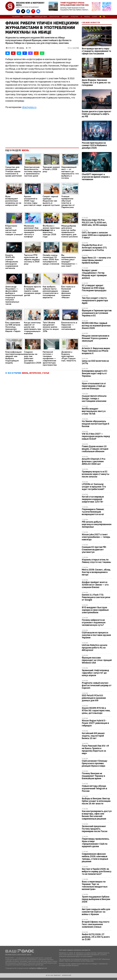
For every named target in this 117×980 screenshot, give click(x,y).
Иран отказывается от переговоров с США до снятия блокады (94, 386)
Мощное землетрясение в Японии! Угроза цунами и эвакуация (96, 338)
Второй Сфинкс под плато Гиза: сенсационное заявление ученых (96, 924)
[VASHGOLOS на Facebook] (18, 11)
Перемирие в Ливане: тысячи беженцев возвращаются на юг (93, 512)
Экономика (27, 17)
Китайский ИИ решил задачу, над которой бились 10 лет (93, 736)
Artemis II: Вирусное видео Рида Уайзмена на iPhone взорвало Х (96, 351)
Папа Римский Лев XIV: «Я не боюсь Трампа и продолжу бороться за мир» (95, 750)
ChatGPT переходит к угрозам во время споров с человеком (96, 177)
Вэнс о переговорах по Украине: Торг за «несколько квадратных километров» (95, 885)
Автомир (65, 17)
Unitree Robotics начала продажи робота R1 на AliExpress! (95, 648)
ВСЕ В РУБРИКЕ (28, 373)
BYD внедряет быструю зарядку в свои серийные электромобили (95, 610)
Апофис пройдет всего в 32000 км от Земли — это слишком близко (95, 585)
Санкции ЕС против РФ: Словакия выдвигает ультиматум (94, 550)
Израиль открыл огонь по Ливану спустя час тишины (96, 561)
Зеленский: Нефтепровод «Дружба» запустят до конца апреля (95, 673)
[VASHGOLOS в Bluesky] (38, 11)
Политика (16, 17)
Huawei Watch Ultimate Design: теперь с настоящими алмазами (94, 399)
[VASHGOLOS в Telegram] (28, 11)
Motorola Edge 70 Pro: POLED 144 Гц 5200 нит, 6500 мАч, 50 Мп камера (94, 223)
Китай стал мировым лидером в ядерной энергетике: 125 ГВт (93, 499)
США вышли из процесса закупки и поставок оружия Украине (96, 635)
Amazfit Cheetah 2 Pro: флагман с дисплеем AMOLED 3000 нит (94, 461)
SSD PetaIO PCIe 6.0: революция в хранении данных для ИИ (94, 698)
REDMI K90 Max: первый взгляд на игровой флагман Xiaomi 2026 (96, 326)
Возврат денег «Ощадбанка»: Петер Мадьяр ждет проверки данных (94, 274)
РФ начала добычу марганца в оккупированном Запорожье (97, 524)
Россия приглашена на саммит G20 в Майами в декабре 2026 (94, 145)
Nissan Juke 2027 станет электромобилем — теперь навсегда (96, 537)
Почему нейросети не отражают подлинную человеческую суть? (94, 623)
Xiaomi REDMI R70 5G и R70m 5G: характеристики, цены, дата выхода (96, 711)
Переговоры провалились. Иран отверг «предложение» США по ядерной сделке (96, 843)
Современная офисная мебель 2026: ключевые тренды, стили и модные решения (95, 858)
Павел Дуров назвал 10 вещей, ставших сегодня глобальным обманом (95, 449)
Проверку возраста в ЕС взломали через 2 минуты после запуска (96, 474)
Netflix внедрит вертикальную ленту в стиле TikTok (94, 411)
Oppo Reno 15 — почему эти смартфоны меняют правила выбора (96, 260)
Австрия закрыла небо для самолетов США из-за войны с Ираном (96, 912)
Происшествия (41, 17)
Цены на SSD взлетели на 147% (95, 362)
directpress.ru (29, 107)
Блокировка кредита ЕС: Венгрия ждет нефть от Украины (95, 373)
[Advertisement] (42, 127)
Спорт (95, 17)
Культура (75, 17)
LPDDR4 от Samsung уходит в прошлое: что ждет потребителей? (94, 487)
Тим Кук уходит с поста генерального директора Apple (95, 301)
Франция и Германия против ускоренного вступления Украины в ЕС (97, 313)
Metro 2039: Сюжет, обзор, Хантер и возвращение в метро (96, 572)
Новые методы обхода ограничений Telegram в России (94, 789)
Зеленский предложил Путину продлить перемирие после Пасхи (95, 829)
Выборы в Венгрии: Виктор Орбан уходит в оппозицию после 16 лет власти (96, 801)
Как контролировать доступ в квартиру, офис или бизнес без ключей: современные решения (97, 815)
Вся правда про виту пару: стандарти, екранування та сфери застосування (96, 51)
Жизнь (87, 17)
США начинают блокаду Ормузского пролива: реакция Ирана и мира (95, 763)
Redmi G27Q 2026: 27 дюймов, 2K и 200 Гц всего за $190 (96, 937)
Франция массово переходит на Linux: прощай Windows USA (97, 660)
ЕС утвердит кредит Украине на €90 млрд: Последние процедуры (94, 288)
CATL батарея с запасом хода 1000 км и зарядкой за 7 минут (97, 235)
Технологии (54, 17)
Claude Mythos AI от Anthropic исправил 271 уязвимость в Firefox (94, 248)
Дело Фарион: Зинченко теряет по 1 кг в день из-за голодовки (96, 83)
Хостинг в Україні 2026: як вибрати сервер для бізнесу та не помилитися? (97, 871)
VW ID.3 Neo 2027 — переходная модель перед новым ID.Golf (96, 436)
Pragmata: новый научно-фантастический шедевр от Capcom (97, 685)
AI (81, 17)
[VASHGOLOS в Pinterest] (33, 11)
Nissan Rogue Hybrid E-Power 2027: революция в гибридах (95, 723)
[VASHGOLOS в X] (23, 11)
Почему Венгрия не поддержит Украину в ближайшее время (93, 776)
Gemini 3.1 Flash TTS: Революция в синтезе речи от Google (96, 597)
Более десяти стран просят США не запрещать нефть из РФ (97, 114)
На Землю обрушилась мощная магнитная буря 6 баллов (96, 424)
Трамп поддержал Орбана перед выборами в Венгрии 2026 (96, 899)
